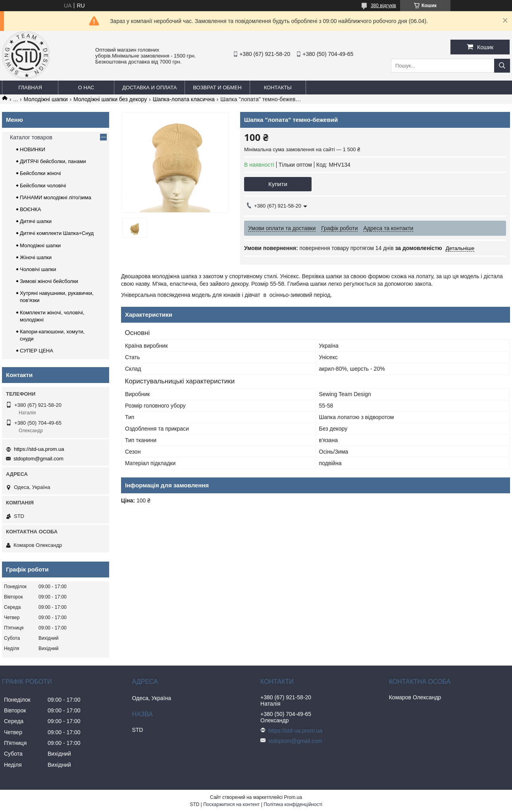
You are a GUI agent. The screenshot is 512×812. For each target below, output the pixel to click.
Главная (30, 88)
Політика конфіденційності (293, 804)
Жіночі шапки (36, 257)
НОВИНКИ (33, 149)
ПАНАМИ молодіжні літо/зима (56, 197)
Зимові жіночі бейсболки (49, 281)
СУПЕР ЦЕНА (37, 351)
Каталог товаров (31, 137)
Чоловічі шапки (38, 269)
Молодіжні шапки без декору (110, 99)
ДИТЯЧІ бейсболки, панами (53, 161)
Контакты (278, 88)
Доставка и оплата (149, 88)
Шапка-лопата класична (184, 99)
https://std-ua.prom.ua (39, 449)
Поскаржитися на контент (231, 804)
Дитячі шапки (36, 221)
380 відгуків (383, 6)
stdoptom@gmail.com (38, 459)
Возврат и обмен (217, 88)
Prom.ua (293, 797)
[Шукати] (502, 66)
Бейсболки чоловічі (43, 186)
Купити (278, 184)
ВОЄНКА (30, 209)
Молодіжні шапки (46, 99)
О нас (86, 88)
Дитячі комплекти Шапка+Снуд (57, 233)
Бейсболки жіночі (40, 173)
